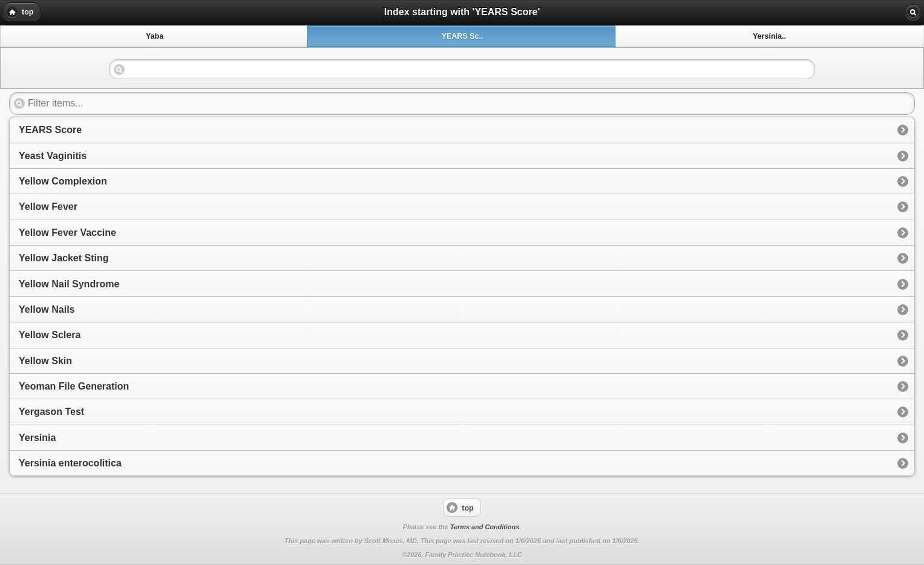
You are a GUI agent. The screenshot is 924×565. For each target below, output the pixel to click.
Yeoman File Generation (74, 386)
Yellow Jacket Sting (64, 258)
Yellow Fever (48, 207)
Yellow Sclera (50, 335)
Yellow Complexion (63, 181)
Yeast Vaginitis (53, 156)
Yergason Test (51, 412)
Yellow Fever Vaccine (67, 233)
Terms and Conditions (485, 527)
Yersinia (37, 438)
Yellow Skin (45, 361)
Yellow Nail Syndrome (69, 284)
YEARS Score (50, 130)
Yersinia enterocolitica (70, 463)
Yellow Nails (47, 309)
